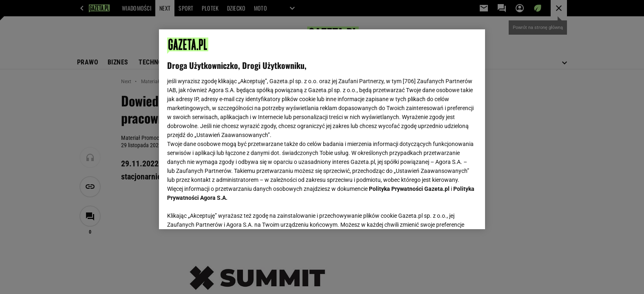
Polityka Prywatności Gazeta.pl (409, 189)
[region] (322, 129)
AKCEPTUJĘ (449, 213)
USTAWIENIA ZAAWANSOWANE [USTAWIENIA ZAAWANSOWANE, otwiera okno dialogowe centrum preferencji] (220, 213)
